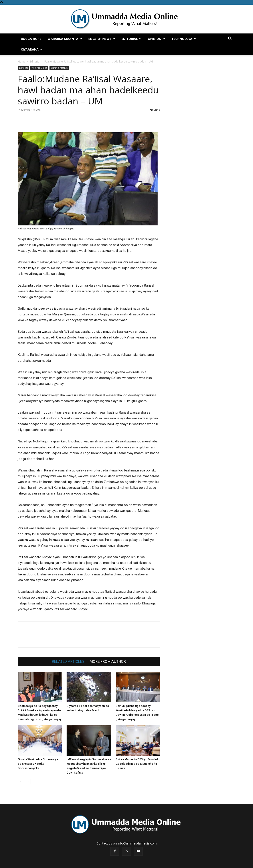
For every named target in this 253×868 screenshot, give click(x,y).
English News (102, 39)
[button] (230, 39)
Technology (184, 39)
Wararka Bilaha (39, 68)
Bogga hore (31, 39)
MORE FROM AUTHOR (108, 662)
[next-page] (28, 781)
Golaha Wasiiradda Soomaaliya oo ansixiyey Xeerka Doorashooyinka (38, 764)
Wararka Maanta (65, 39)
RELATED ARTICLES (68, 662)
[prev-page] (21, 781)
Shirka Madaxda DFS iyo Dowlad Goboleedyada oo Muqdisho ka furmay (137, 764)
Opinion (156, 39)
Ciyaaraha (32, 49)
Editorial (131, 39)
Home (22, 62)
